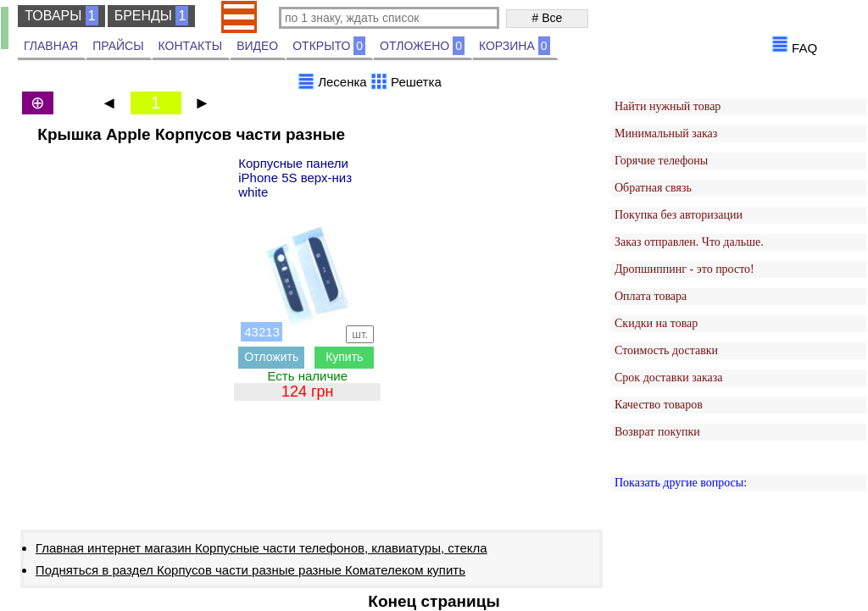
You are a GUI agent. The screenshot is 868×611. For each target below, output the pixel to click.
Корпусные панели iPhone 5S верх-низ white (295, 178)
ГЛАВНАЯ (51, 46)
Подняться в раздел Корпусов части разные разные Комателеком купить (250, 570)
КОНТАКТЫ (191, 46)
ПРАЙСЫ (118, 46)
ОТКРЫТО (329, 46)
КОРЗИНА (515, 46)
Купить (344, 357)
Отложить (271, 357)
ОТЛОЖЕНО (422, 46)
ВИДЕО (257, 46)
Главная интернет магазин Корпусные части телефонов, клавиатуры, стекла (262, 548)
